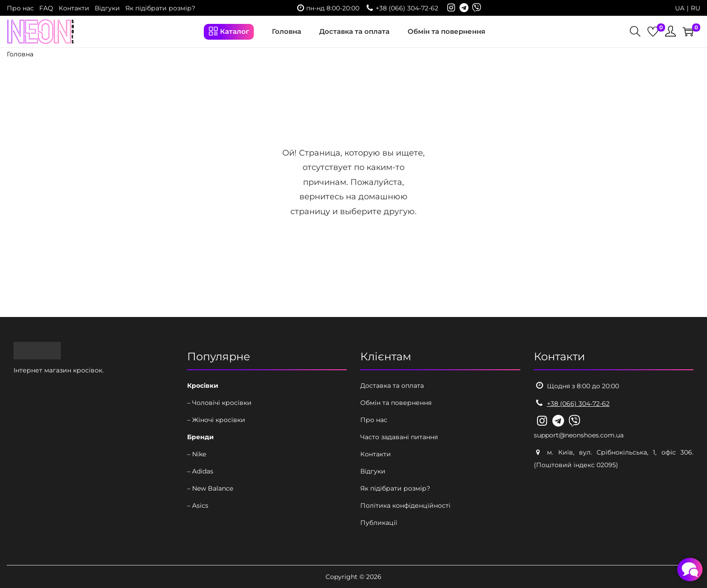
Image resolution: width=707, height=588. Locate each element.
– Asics (198, 505)
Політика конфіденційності (405, 505)
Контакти (74, 8)
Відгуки (107, 8)
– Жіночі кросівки (216, 420)
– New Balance (210, 488)
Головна (20, 54)
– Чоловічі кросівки (219, 403)
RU (696, 8)
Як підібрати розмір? (160, 8)
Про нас (20, 8)
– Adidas (200, 471)
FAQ (46, 8)
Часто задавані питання (399, 437)
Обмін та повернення (396, 403)
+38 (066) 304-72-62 (407, 8)
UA (680, 8)
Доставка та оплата (392, 386)
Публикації (379, 523)
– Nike (197, 454)
